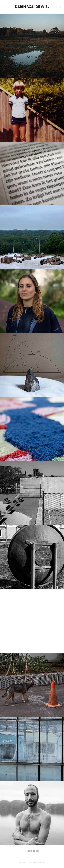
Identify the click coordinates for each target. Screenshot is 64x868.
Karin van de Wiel (32, 7)
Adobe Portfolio (38, 862)
